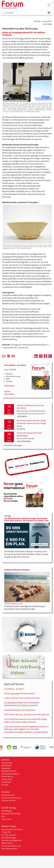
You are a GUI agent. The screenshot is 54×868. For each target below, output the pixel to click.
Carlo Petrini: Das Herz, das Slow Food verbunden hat (27, 714)
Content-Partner (8, 800)
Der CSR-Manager (9, 838)
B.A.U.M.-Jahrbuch (9, 835)
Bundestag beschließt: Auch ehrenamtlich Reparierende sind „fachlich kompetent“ (22, 704)
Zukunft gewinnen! (9, 849)
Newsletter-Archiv (9, 771)
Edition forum (7, 843)
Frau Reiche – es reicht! (14, 689)
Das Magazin (7, 811)
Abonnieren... (10, 394)
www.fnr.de (23, 348)
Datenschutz (7, 779)
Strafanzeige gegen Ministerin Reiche (20, 693)
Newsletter (6, 768)
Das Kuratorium (8, 795)
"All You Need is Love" (13, 603)
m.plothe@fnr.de (9, 348)
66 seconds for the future (12, 829)
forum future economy (11, 846)
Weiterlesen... (10, 386)
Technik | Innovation (43, 21)
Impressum (6, 782)
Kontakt (5, 785)
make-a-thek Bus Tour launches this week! (22, 698)
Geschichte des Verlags (11, 814)
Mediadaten (7, 765)
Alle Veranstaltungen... (14, 445)
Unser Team (6, 819)
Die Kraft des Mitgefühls (11, 840)
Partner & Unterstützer (11, 798)
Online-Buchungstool (10, 774)
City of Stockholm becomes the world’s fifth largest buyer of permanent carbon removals (26, 721)
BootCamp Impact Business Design (31, 420)
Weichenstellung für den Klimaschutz (20, 710)
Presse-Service (7, 776)
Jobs (3, 816)
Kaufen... (8, 391)
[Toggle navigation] (49, 5)
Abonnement (7, 763)
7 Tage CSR (6, 832)
